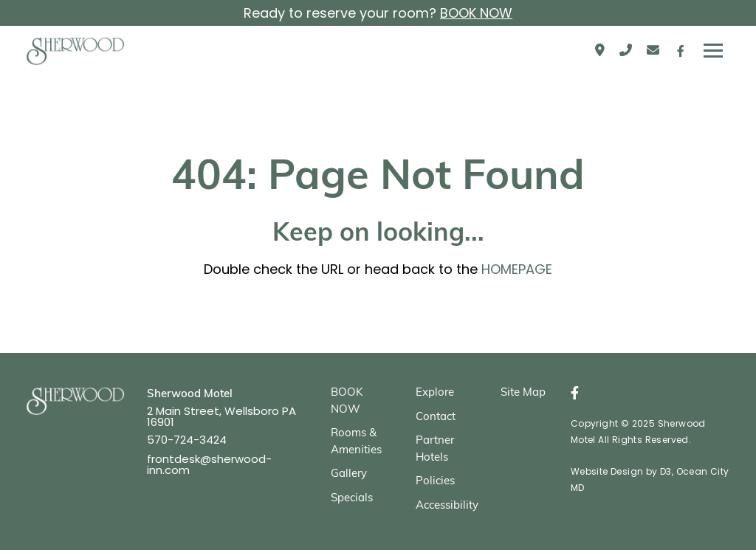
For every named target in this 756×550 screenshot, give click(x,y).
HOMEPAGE (517, 269)
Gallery (349, 474)
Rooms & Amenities (356, 442)
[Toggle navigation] (713, 51)
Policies (435, 482)
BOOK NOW (476, 13)
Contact (436, 417)
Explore (435, 393)
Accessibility (447, 506)
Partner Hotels (435, 450)
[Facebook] (681, 51)
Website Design (607, 471)
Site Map (523, 393)
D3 (666, 471)
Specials (352, 499)
